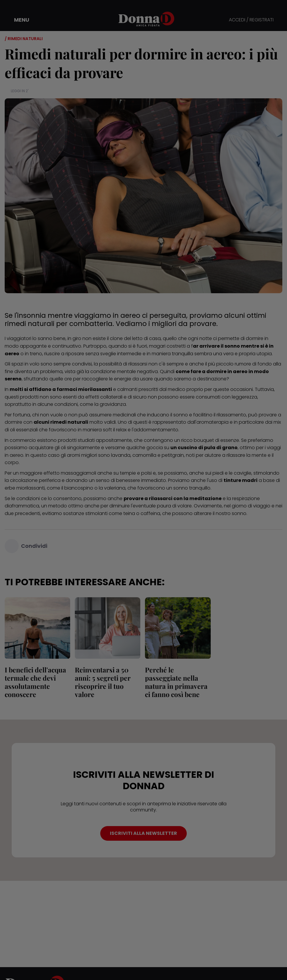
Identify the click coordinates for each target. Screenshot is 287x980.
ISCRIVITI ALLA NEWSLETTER (143, 833)
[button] (18, 20)
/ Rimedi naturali (24, 39)
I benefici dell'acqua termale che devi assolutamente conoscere (35, 682)
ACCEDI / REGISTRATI (251, 20)
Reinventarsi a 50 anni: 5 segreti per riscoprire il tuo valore (103, 682)
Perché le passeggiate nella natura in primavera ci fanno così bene (176, 682)
